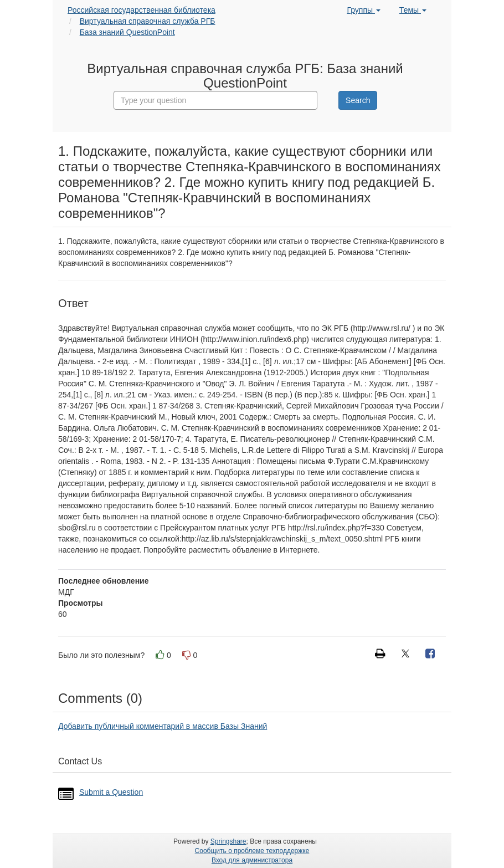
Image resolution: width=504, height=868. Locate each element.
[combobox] (215, 100)
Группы (364, 10)
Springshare (228, 841)
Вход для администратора (252, 860)
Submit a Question (111, 792)
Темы (413, 10)
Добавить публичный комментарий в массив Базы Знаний (163, 726)
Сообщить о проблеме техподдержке (252, 851)
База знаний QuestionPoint (127, 32)
